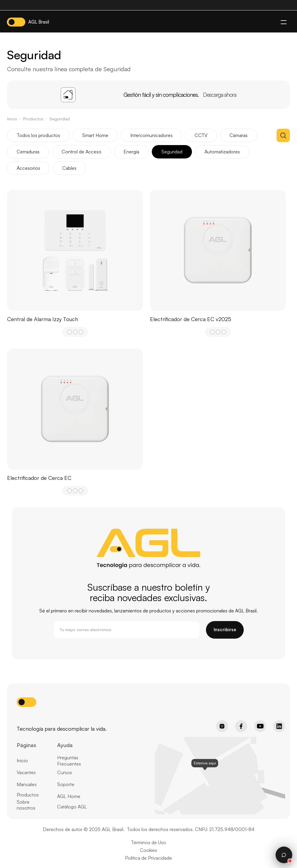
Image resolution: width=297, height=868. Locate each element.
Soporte (66, 784)
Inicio (12, 119)
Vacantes (26, 772)
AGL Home (69, 796)
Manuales (27, 784)
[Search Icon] (283, 135)
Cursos (65, 772)
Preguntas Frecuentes (69, 761)
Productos (33, 119)
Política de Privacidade (148, 858)
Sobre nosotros (26, 805)
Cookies (148, 850)
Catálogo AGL (72, 807)
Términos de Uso (148, 842)
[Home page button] (32, 718)
